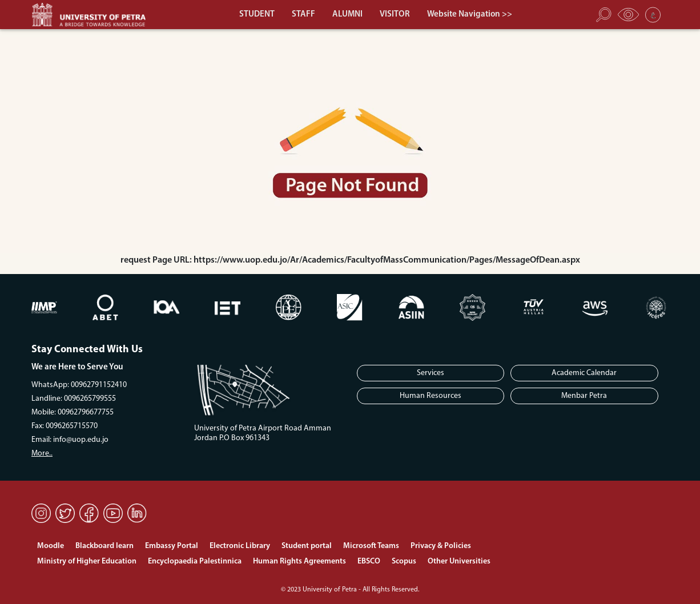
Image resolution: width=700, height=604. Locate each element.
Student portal (307, 546)
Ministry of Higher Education (87, 561)
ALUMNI (347, 15)
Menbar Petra (584, 396)
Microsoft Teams (371, 546)
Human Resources (431, 396)
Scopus (404, 561)
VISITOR (395, 15)
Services (431, 373)
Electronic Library (240, 546)
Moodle (51, 546)
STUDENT (257, 15)
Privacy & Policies (441, 546)
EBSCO (369, 561)
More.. (42, 454)
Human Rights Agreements (299, 561)
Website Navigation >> (470, 15)
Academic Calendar (584, 373)
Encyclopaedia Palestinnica (195, 561)
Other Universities (459, 561)
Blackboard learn (104, 546)
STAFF (303, 15)
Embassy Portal (172, 546)
